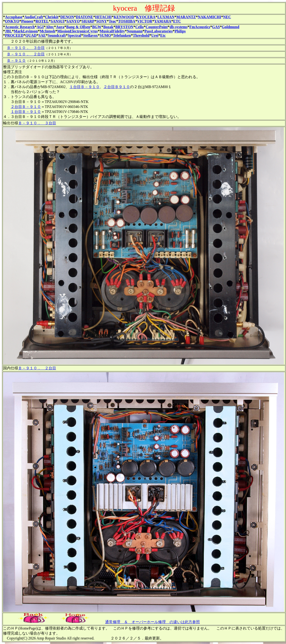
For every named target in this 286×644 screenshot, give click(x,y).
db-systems (179, 27)
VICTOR (145, 21)
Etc (163, 35)
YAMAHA (163, 21)
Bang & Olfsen (78, 27)
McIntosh (48, 31)
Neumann (135, 31)
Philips (180, 31)
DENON (67, 17)
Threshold (141, 35)
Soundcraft (57, 35)
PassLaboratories (159, 31)
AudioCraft (34, 17)
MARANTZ (186, 17)
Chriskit (52, 17)
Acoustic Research (20, 27)
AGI (40, 27)
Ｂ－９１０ (16, 60)
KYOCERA (146, 17)
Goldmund (231, 27)
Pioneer (27, 21)
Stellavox (90, 35)
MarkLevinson (26, 31)
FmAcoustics (200, 27)
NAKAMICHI (209, 17)
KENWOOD (124, 17)
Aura (60, 27)
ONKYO (12, 21)
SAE (42, 35)
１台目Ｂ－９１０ (85, 87)
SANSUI (58, 21)
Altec (50, 27)
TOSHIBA (127, 21)
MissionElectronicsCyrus (77, 31)
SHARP (88, 21)
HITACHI (103, 17)
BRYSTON (124, 27)
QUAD (31, 35)
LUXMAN (166, 17)
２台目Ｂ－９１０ (26, 107)
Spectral (74, 35)
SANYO (73, 21)
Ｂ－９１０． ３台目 (26, 48)
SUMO (105, 35)
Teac (112, 21)
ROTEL (42, 21)
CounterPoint (157, 27)
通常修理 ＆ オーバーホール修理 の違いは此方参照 (152, 622)
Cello (139, 27)
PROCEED (14, 35)
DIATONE (85, 17)
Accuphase (14, 17)
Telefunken (122, 35)
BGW (97, 27)
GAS (216, 27)
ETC (177, 21)
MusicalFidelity (112, 31)
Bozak (108, 27)
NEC (227, 17)
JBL (8, 31)
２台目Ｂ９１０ (117, 87)
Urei (155, 35)
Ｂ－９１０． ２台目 (26, 54)
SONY (102, 21)
